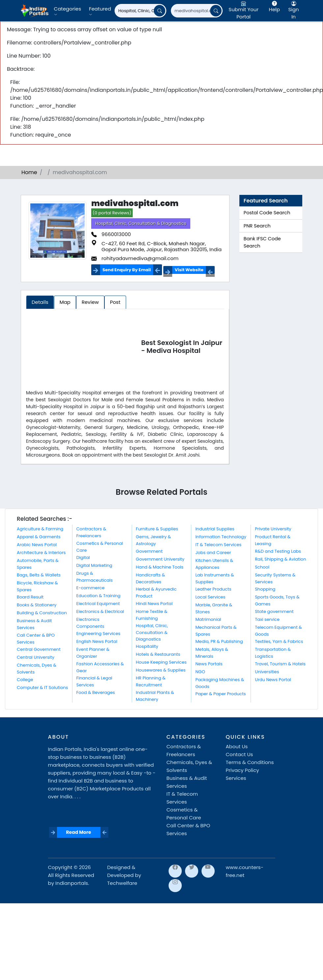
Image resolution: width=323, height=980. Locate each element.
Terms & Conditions (250, 762)
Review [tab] (90, 302)
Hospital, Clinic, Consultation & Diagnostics (141, 223)
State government (274, 611)
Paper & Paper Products (220, 694)
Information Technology (221, 537)
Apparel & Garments (39, 537)
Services (236, 778)
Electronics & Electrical (100, 611)
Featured (100, 11)
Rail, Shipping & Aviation (280, 559)
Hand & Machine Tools (160, 567)
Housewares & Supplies (161, 670)
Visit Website (189, 270)
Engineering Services (98, 634)
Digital (83, 557)
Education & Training (98, 596)
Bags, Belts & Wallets (39, 575)
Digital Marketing (94, 565)
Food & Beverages (96, 692)
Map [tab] (65, 302)
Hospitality (147, 646)
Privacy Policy (242, 770)
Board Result (30, 597)
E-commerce (91, 588)
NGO (200, 672)
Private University (273, 529)
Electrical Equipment (98, 604)
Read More (78, 832)
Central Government (39, 649)
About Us (237, 746)
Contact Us (240, 754)
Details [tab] (40, 302)
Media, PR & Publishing (219, 641)
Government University (160, 559)
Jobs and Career (213, 553)
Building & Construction (42, 613)
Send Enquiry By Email (127, 270)
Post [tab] (115, 302)
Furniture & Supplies (157, 529)
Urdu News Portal (273, 680)
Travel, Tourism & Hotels (280, 664)
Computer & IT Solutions (42, 688)
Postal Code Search (267, 213)
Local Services (210, 597)
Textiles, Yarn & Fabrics (279, 641)
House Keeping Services (161, 662)
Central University (36, 657)
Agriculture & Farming (40, 529)
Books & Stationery (37, 605)
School (262, 567)
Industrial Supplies (215, 529)
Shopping (265, 589)
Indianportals (72, 883)
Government (149, 551)
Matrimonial (208, 619)
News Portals (209, 664)
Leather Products (213, 589)
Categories (68, 11)
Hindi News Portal (154, 604)
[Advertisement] (83, 348)
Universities (267, 672)
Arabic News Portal (37, 545)
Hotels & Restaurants (158, 654)
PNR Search (257, 226)
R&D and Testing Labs (278, 551)
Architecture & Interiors (41, 553)
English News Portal (97, 641)
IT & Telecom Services (218, 545)
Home (29, 172)
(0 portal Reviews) (112, 213)
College (25, 680)
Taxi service (267, 619)
